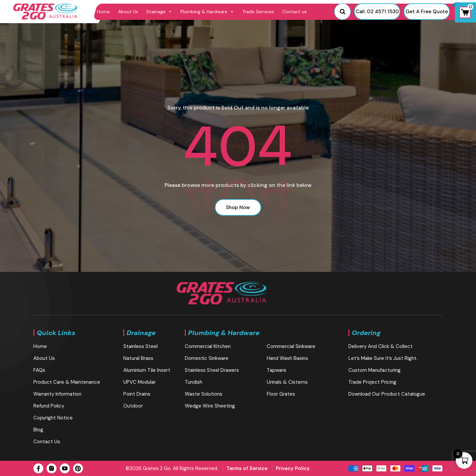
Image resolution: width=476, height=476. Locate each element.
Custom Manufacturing (375, 370)
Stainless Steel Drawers (212, 370)
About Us (128, 12)
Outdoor (133, 406)
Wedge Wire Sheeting (210, 406)
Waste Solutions (204, 394)
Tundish (194, 382)
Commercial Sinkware (291, 346)
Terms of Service (247, 468)
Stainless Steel (140, 346)
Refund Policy (49, 406)
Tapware (277, 370)
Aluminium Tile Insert (147, 370)
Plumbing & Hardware (207, 12)
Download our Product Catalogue (387, 394)
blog (38, 430)
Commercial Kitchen (208, 346)
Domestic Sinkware (207, 358)
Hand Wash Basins (287, 358)
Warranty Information (57, 394)
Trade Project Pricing (372, 382)
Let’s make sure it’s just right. (383, 358)
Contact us (295, 12)
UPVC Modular (139, 382)
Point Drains (137, 394)
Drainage (159, 12)
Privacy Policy (293, 468)
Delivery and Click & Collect (380, 346)
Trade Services (258, 12)
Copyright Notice (53, 418)
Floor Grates (281, 394)
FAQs (39, 370)
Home (103, 12)
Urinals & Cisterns (287, 382)
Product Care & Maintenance (67, 382)
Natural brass (138, 358)
